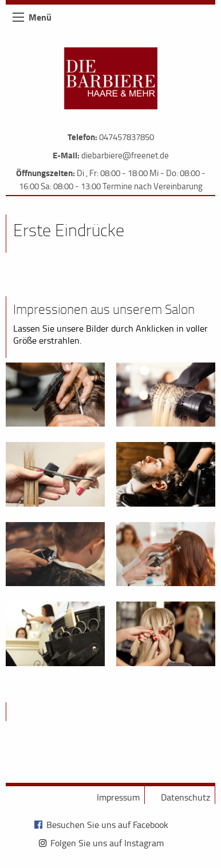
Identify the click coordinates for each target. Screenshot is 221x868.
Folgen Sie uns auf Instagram (107, 843)
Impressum (118, 797)
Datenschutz (186, 797)
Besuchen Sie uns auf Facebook (107, 825)
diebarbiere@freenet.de (125, 155)
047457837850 (127, 137)
